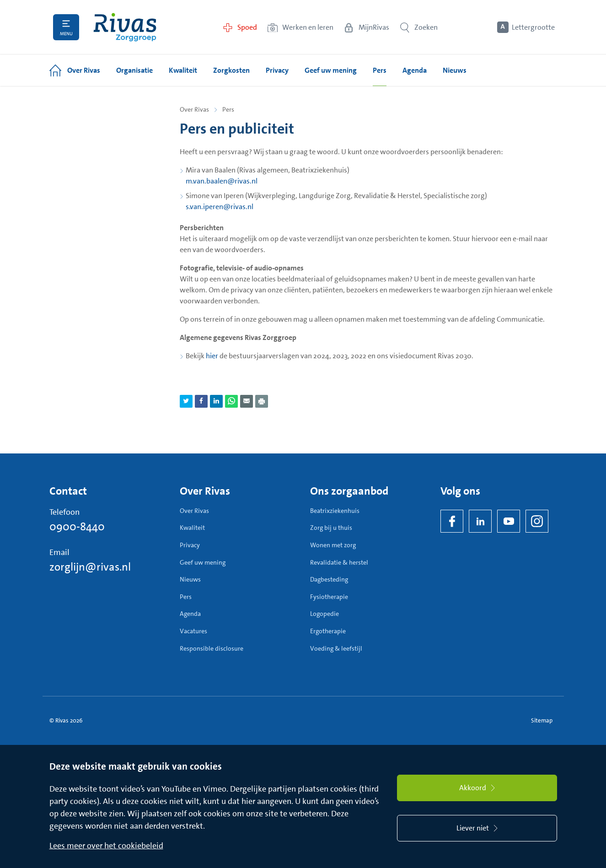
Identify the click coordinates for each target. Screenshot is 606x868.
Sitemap (542, 720)
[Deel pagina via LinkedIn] (216, 401)
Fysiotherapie (329, 597)
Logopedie (324, 614)
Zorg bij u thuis (331, 528)
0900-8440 (77, 527)
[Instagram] (537, 521)
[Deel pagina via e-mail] (247, 401)
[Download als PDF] (262, 401)
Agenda (190, 614)
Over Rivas (194, 109)
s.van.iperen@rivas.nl (220, 207)
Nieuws (190, 579)
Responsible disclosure (212, 648)
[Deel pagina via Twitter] (186, 401)
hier (212, 356)
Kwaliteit (192, 528)
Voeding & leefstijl (336, 648)
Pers (186, 597)
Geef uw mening (203, 562)
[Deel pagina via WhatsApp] (231, 401)
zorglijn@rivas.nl (90, 567)
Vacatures (193, 631)
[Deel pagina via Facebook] (201, 401)
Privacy (190, 545)
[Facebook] (452, 521)
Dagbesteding (329, 579)
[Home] (125, 27)
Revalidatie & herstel (339, 562)
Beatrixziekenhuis (335, 511)
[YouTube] (509, 521)
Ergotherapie (328, 631)
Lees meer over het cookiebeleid (106, 846)
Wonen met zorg (333, 545)
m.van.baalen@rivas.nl (222, 181)
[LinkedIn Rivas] (480, 521)
